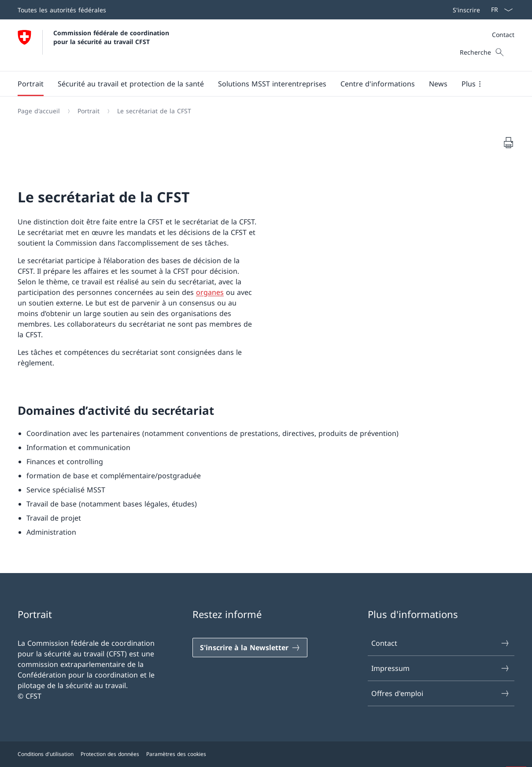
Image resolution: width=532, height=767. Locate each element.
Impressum (441, 668)
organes (210, 292)
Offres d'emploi (441, 693)
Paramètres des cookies (176, 754)
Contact (503, 35)
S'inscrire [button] (466, 10)
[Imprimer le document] (508, 142)
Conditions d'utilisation (46, 754)
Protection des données (110, 754)
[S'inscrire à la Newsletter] (250, 648)
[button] (31, 84)
